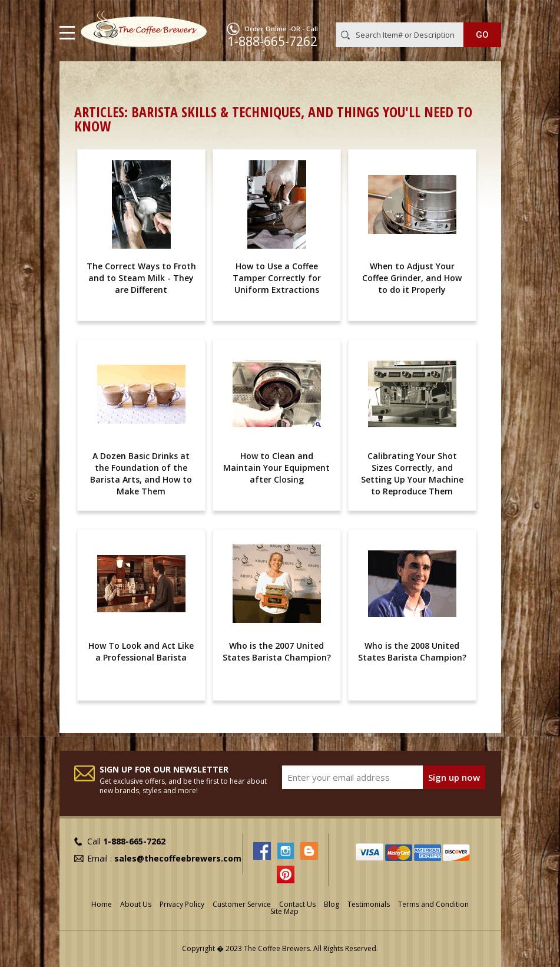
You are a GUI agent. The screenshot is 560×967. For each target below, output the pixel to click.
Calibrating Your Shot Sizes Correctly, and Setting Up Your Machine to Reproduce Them (412, 473)
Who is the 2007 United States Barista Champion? (277, 651)
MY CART (484, 11)
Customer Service (242, 904)
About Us (136, 904)
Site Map (284, 911)
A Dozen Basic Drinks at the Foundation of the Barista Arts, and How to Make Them (141, 473)
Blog (332, 904)
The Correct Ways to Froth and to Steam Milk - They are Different (141, 278)
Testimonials (369, 904)
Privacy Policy (182, 904)
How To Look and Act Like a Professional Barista (141, 651)
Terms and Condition (433, 904)
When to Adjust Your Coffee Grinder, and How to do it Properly (412, 278)
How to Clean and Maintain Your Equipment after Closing (276, 468)
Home (86, 80)
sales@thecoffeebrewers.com (178, 858)
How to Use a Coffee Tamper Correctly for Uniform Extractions (277, 278)
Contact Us (297, 904)
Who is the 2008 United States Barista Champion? (412, 651)
